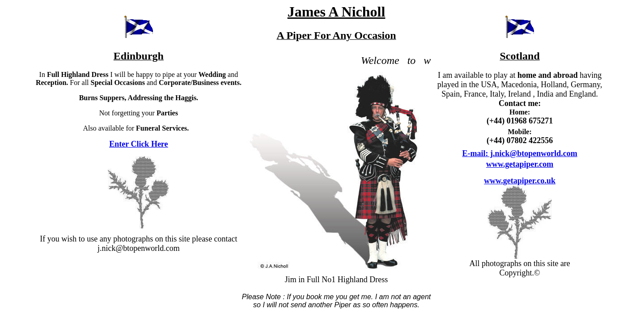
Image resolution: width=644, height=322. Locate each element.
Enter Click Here (138, 144)
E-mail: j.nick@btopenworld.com (520, 153)
